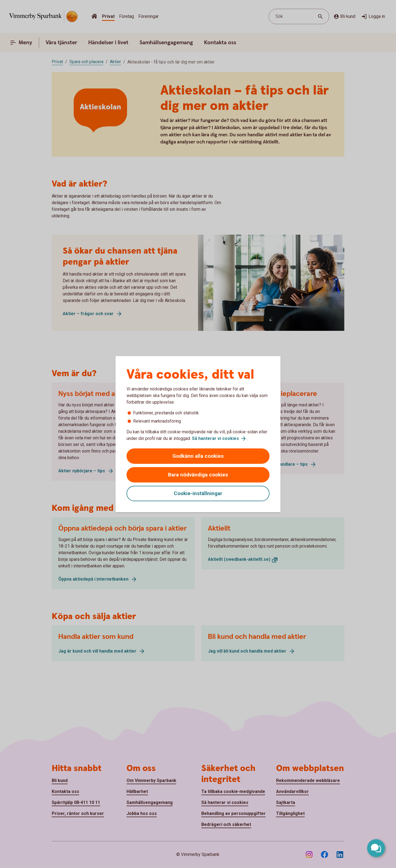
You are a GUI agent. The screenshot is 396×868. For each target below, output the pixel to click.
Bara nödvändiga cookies (198, 475)
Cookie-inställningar (198, 493)
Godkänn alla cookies (198, 456)
